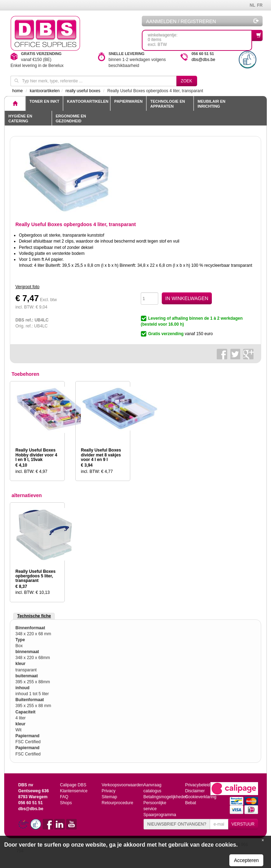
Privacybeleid (198, 785)
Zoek (186, 81)
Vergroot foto (27, 287)
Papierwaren (128, 101)
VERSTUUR (243, 824)
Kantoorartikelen (88, 101)
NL (252, 5)
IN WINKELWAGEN (187, 298)
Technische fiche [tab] (34, 616)
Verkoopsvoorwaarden (122, 785)
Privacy (108, 791)
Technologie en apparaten (168, 104)
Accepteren (246, 860)
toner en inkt (44, 101)
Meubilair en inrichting (211, 104)
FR (260, 5)
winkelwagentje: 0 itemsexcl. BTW (200, 38)
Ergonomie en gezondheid (71, 118)
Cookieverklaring (201, 797)
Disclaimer (195, 791)
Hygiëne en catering (20, 118)
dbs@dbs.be (203, 60)
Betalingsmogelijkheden (165, 797)
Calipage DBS (73, 785)
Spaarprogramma (159, 815)
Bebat (191, 803)
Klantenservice (74, 791)
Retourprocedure (117, 803)
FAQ (64, 797)
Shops (66, 803)
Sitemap (109, 797)
